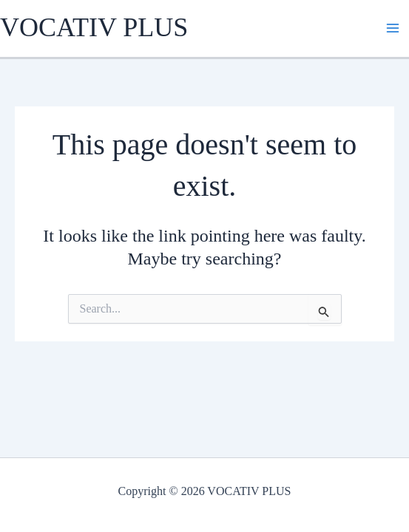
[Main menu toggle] (393, 28)
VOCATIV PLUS (94, 27)
